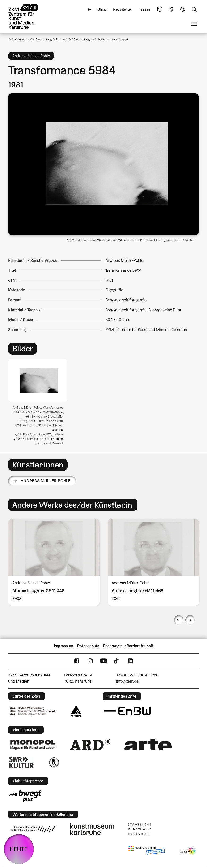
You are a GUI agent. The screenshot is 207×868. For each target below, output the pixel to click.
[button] (103, 164)
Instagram (90, 661)
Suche (194, 9)
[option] (40, 404)
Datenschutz (88, 646)
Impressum (63, 646)
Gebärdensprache (171, 9)
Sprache (183, 9)
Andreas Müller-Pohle (46, 481)
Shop (102, 9)
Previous (179, 620)
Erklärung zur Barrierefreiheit (128, 646)
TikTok (117, 661)
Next (190, 620)
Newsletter (123, 9)
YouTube (104, 661)
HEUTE (19, 849)
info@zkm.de (127, 681)
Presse (145, 9)
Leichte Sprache (160, 9)
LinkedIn (130, 661)
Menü (194, 24)
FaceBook (77, 661)
